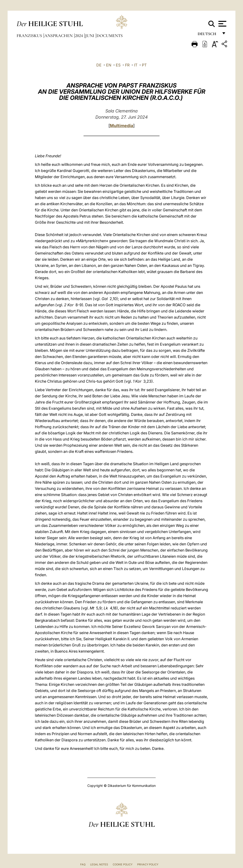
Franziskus (30, 36)
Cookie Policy (123, 864)
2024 (79, 36)
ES (118, 65)
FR (127, 65)
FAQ (83, 864)
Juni (90, 36)
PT (144, 65)
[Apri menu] (222, 24)
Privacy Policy (148, 864)
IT (136, 65)
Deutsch (208, 35)
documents (110, 36)
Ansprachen (59, 36)
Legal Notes (99, 864)
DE (99, 65)
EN (109, 65)
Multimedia (121, 126)
